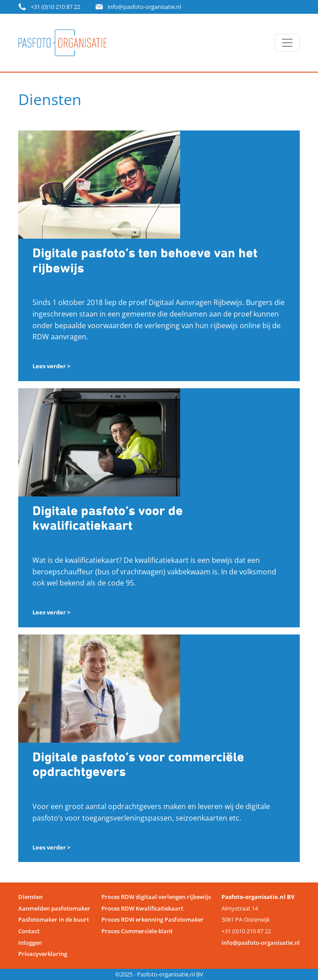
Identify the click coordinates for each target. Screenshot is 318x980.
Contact (29, 931)
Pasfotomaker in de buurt (54, 919)
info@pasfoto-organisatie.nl (144, 7)
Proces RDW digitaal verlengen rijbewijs (156, 897)
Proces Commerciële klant (137, 931)
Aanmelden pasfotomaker (54, 908)
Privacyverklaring (43, 954)
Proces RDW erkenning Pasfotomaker (153, 919)
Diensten (30, 897)
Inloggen (30, 943)
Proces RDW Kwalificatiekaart (142, 908)
